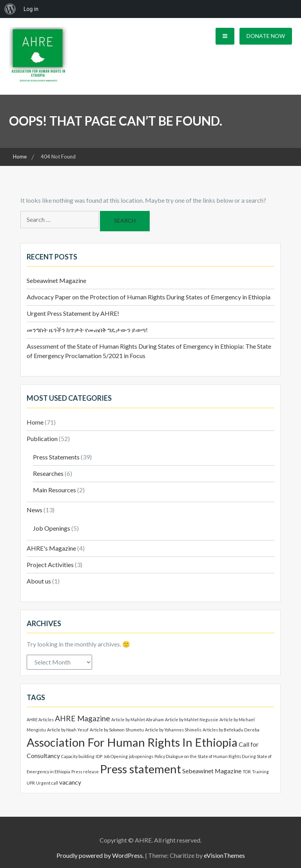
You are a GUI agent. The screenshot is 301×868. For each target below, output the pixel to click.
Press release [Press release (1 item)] (85, 772)
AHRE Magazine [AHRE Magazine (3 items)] (83, 718)
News (34, 510)
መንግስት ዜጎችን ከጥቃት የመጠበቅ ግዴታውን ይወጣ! (87, 330)
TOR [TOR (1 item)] (247, 772)
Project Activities (50, 565)
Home (35, 422)
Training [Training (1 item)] (260, 772)
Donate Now (266, 36)
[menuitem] (10, 9)
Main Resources (54, 490)
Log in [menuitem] (31, 9)
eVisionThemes (224, 855)
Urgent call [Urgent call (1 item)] (47, 783)
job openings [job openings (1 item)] (141, 756)
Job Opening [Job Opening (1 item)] (116, 756)
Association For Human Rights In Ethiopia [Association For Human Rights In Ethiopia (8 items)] (132, 742)
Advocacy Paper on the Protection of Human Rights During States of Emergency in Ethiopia (149, 297)
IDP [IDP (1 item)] (99, 756)
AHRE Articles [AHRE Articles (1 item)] (40, 719)
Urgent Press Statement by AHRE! (73, 313)
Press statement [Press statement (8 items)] (141, 769)
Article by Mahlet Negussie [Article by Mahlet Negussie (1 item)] (192, 719)
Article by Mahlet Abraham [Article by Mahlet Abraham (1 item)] (138, 719)
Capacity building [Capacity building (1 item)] (78, 756)
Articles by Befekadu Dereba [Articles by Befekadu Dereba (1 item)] (231, 730)
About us (39, 581)
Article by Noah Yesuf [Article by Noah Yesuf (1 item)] (68, 730)
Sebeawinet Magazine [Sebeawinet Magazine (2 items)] (212, 771)
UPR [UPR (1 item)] (31, 783)
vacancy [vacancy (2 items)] (70, 782)
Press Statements (56, 457)
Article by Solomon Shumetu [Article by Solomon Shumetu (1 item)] (117, 730)
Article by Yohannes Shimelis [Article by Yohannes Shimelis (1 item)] (173, 730)
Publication (42, 439)
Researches (48, 473)
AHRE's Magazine (51, 548)
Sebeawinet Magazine (56, 280)
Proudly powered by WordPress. (100, 855)
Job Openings (52, 528)
